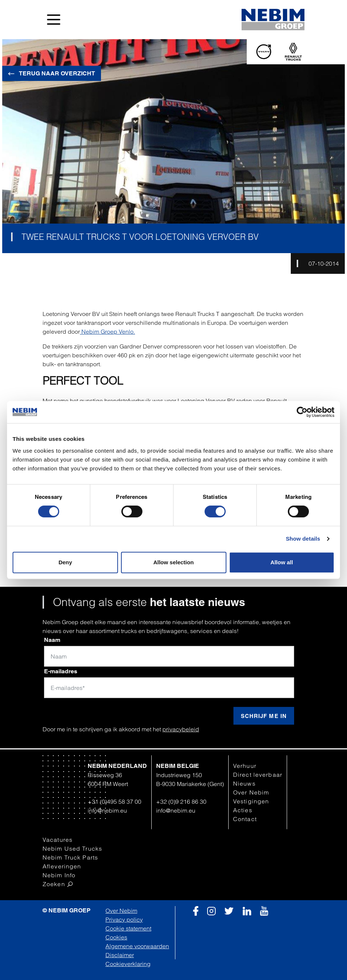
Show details (303, 539)
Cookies (116, 937)
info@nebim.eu (107, 810)
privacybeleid (181, 729)
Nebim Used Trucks (72, 848)
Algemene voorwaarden (137, 946)
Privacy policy (124, 919)
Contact (245, 819)
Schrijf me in (264, 716)
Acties (243, 810)
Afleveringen (62, 866)
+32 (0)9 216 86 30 (181, 802)
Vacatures (58, 840)
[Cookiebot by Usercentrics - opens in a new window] (302, 412)
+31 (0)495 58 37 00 (114, 802)
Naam (52, 640)
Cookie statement (128, 928)
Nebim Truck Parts (70, 857)
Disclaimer (120, 955)
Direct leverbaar (258, 775)
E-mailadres (61, 671)
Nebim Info (59, 875)
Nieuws (244, 783)
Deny (65, 562)
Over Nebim (251, 792)
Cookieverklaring (128, 964)
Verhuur (245, 766)
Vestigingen (251, 801)
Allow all (282, 562)
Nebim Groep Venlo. (107, 331)
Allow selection (173, 562)
